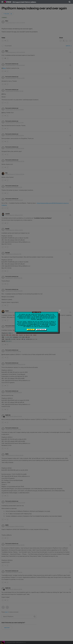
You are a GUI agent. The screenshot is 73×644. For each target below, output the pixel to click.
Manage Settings (41, 329)
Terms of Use (45, 324)
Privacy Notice (33, 324)
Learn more (39, 319)
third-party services (26, 325)
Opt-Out (47, 327)
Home (8, 2)
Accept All (31, 329)
